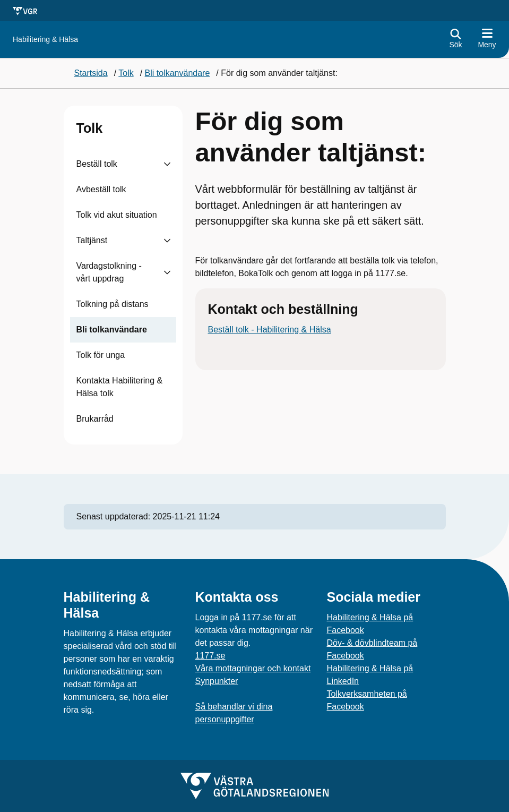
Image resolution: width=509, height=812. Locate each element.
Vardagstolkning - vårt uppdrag (109, 272)
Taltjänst (92, 240)
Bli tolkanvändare (112, 330)
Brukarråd (95, 419)
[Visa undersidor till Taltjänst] (167, 241)
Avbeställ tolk (101, 189)
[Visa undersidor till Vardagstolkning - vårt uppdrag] (167, 272)
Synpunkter (217, 681)
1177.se (210, 656)
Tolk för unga (101, 355)
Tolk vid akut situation (117, 215)
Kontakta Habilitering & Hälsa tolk (120, 387)
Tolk (90, 128)
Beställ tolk (97, 164)
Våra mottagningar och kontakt (253, 668)
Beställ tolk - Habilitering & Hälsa (270, 330)
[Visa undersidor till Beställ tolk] (167, 164)
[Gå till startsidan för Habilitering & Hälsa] (45, 40)
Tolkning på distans (113, 304)
